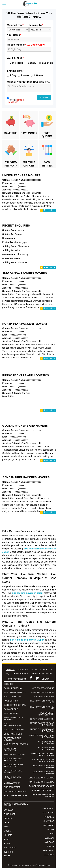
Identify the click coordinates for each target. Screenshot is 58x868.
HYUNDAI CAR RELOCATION (10, 749)
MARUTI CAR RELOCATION (16, 744)
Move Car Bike (33, 4)
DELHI (7, 823)
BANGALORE (10, 814)
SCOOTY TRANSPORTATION (12, 725)
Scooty (32, 63)
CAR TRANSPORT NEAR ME (42, 782)
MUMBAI (8, 831)
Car (12, 63)
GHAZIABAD (49, 821)
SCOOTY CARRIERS (13, 734)
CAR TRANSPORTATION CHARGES (44, 773)
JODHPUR (8, 852)
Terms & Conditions (16, 101)
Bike (21, 63)
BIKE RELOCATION (12, 787)
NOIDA (7, 827)
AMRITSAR (49, 842)
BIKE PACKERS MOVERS (15, 791)
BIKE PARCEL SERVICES (43, 790)
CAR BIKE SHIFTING (13, 688)
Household (47, 63)
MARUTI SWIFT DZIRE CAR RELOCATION (42, 724)
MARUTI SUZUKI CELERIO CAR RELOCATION (43, 755)
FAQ (7, 674)
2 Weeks (39, 76)
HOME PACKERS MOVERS (42, 692)
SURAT (7, 844)
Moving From (15, 25)
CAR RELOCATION (12, 783)
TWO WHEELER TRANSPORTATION (46, 714)
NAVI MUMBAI (10, 848)
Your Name (14, 35)
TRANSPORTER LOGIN (17, 679)
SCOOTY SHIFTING (12, 697)
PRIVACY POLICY (21, 674)
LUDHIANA (49, 846)
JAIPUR (51, 834)
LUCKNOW (49, 838)
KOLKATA (8, 835)
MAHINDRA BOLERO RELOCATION (13, 760)
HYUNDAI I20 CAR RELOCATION (46, 748)
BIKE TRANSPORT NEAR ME (42, 778)
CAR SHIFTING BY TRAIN (15, 705)
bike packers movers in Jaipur (27, 593)
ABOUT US (23, 670)
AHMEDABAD (48, 809)
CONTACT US (46, 670)
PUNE (6, 839)
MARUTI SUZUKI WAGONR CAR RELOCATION (42, 761)
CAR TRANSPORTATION (44, 697)
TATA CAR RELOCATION (14, 755)
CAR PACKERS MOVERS (43, 688)
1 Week (25, 76)
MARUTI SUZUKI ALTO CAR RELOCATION (42, 730)
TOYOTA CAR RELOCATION (42, 719)
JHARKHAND (48, 851)
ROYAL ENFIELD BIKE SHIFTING (13, 719)
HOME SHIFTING (11, 701)
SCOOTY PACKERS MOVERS (12, 739)
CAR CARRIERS (11, 709)
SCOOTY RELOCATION (14, 730)
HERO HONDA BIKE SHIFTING (12, 778)
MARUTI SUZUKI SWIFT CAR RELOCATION (42, 736)
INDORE (50, 830)
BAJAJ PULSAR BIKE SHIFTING (13, 772)
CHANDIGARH (48, 813)
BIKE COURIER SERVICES (15, 796)
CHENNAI (8, 818)
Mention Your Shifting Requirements (28, 82)
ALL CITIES (49, 855)
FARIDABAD (49, 817)
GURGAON (9, 810)
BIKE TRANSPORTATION (15, 692)
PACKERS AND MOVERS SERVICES (43, 796)
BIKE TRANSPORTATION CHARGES (43, 767)
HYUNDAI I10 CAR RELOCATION (46, 742)
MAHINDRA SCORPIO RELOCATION (13, 766)
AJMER (7, 856)
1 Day (13, 76)
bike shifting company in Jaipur (27, 640)
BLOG (34, 670)
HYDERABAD (48, 825)
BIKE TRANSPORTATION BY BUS (42, 702)
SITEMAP (46, 679)
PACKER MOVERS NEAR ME (42, 786)
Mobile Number (26, 45)
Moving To (36, 25)
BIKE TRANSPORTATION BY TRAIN (42, 708)
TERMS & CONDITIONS (42, 674)
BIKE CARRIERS (11, 713)
